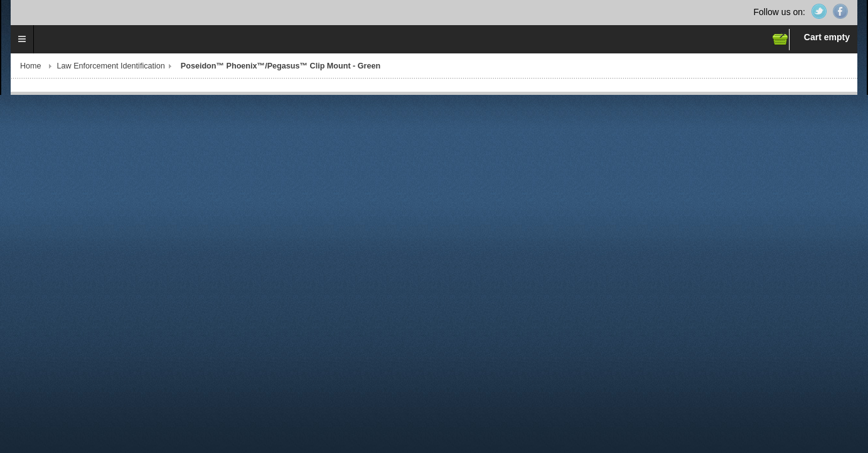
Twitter (819, 11)
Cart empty (827, 37)
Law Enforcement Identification (111, 66)
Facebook (840, 11)
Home (31, 66)
